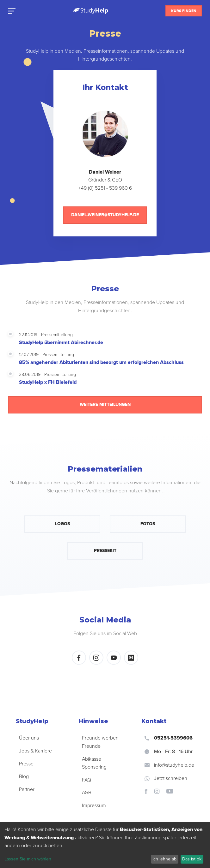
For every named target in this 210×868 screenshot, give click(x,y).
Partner (27, 789)
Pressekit (105, 551)
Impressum (94, 806)
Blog (24, 776)
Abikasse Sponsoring (94, 763)
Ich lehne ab (164, 859)
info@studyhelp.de (169, 765)
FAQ (86, 780)
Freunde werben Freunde (100, 742)
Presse (26, 764)
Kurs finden (184, 11)
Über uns (29, 738)
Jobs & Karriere (35, 751)
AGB (87, 793)
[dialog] (105, 845)
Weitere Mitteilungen (105, 404)
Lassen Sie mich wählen (28, 859)
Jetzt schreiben (166, 778)
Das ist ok (192, 859)
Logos (62, 524)
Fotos (148, 524)
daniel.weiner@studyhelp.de (105, 215)
